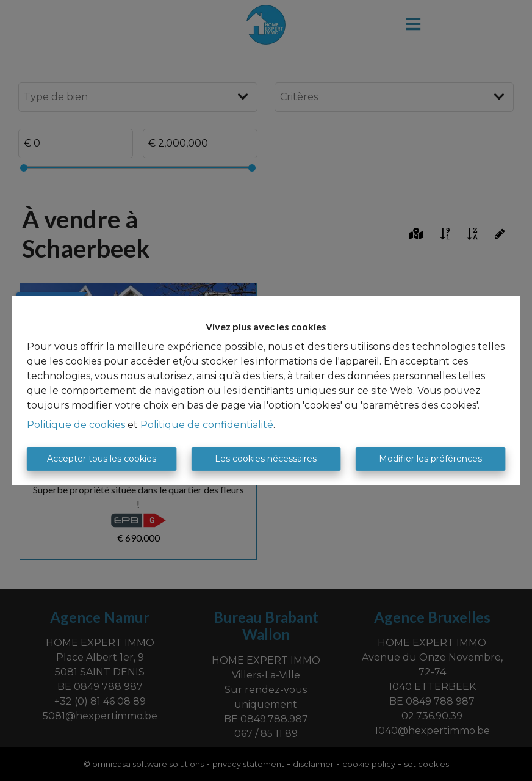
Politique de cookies (76, 425)
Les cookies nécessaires (266, 459)
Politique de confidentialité (207, 425)
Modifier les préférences (430, 459)
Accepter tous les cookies (102, 459)
